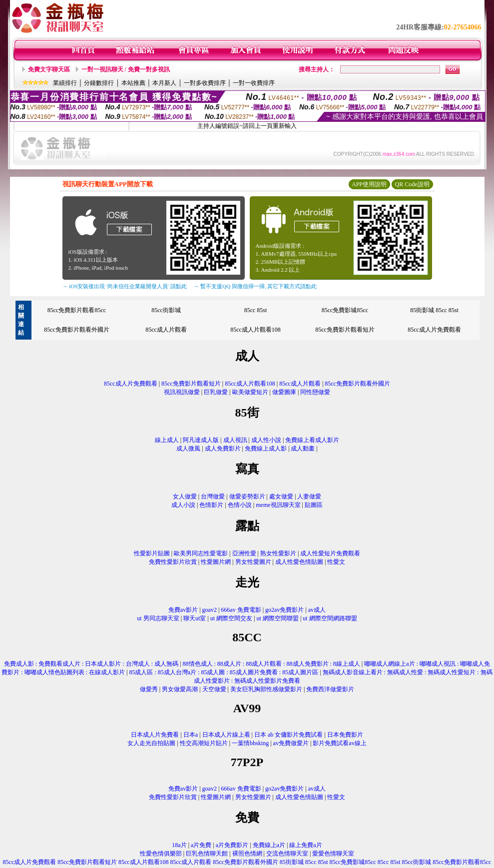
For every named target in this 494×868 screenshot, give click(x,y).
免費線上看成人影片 (312, 440)
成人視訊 (235, 440)
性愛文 (336, 562)
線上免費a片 (305, 845)
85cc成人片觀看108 (255, 330)
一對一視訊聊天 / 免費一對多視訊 (126, 69)
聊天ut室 (195, 618)
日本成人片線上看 (226, 735)
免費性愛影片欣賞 (173, 562)
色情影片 (211, 505)
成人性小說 (266, 440)
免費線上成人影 (266, 448)
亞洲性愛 (244, 553)
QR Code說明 (412, 184)
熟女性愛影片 (278, 553)
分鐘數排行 (99, 83)
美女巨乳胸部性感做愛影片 (266, 689)
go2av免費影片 (284, 610)
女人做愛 (185, 496)
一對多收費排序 (205, 83)
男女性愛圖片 (253, 562)
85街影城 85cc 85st (434, 310)
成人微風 (188, 448)
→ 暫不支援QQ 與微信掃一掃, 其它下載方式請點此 (255, 286)
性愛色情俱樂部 (161, 854)
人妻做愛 (309, 496)
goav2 (210, 610)
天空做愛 (214, 689)
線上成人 (167, 440)
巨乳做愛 (216, 392)
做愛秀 (149, 689)
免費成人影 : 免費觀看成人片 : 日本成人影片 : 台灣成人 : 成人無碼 (91, 664)
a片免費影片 (232, 845)
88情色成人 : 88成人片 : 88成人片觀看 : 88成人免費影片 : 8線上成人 (271, 664)
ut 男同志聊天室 (158, 618)
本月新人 (164, 83)
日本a (191, 735)
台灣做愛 (213, 496)
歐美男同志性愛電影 (201, 553)
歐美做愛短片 (250, 392)
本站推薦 (133, 83)
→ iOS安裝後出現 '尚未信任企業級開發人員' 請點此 (125, 286)
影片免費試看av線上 (339, 743)
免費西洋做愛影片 (330, 689)
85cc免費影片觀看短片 (345, 330)
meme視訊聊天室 (278, 505)
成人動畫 (303, 448)
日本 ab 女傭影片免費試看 (288, 735)
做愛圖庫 (284, 392)
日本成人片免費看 (155, 735)
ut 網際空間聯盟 (278, 618)
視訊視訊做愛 (182, 392)
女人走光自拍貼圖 (151, 743)
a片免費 (201, 845)
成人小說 (183, 505)
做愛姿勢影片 (247, 496)
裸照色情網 (247, 854)
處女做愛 (281, 496)
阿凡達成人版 (201, 440)
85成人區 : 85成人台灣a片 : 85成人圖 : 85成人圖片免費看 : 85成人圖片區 (224, 672)
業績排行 (65, 83)
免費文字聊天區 (49, 69)
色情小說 (240, 505)
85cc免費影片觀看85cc (77, 310)
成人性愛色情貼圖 (299, 562)
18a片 (179, 845)
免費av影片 (183, 610)
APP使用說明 (369, 184)
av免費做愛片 (291, 743)
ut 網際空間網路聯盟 (330, 618)
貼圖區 (314, 505)
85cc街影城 (166, 310)
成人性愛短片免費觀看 (330, 553)
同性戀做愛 (315, 392)
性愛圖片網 (216, 562)
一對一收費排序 (254, 83)
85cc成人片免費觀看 (434, 330)
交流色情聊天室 (287, 854)
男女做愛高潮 (180, 689)
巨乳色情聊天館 (207, 854)
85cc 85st (256, 310)
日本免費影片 (345, 735)
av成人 (317, 610)
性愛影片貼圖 (152, 553)
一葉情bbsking (250, 743)
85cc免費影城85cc (345, 310)
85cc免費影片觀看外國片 (77, 330)
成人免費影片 (223, 448)
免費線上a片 (269, 845)
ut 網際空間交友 (231, 618)
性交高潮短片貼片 (204, 743)
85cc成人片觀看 (166, 330)
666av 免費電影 (241, 610)
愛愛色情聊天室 (333, 854)
